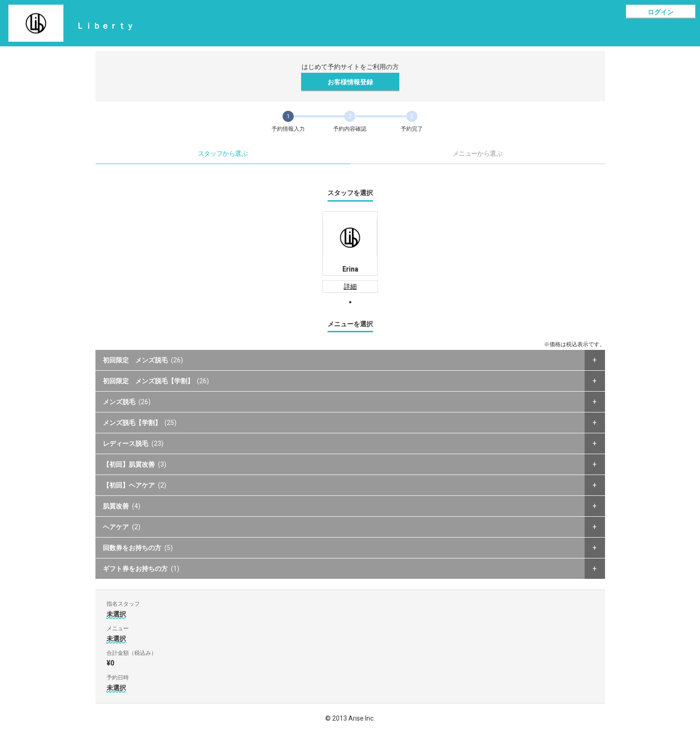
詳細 (350, 286)
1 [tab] (350, 302)
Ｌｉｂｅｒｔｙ (105, 26)
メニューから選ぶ (478, 153)
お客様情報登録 (350, 82)
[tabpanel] (350, 252)
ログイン (661, 12)
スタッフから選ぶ (223, 153)
